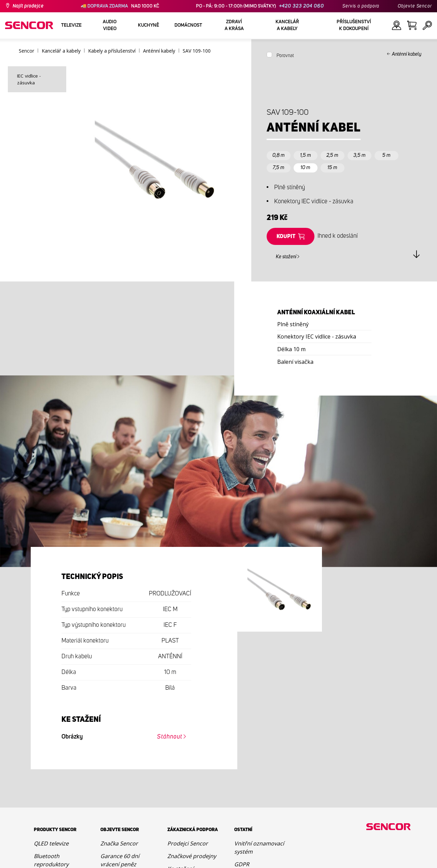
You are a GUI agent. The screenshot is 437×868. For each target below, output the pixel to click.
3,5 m (360, 155)
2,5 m (332, 155)
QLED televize (51, 843)
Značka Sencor (119, 843)
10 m (305, 168)
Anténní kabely (407, 54)
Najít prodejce (28, 6)
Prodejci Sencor (188, 843)
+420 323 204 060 (301, 6)
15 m (332, 168)
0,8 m (279, 155)
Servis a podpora (361, 6)
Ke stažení (286, 257)
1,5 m (306, 155)
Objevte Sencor (415, 6)
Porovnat (285, 56)
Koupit (286, 236)
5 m (386, 155)
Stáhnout (170, 737)
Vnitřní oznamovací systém (259, 848)
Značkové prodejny (192, 856)
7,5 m (279, 168)
